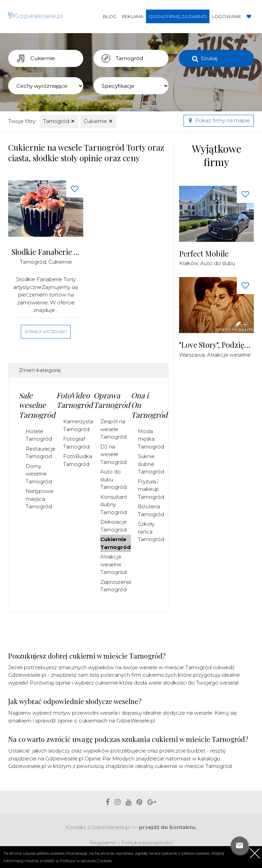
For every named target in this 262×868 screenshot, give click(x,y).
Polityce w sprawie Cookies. (86, 861)
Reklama (133, 16)
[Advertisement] (221, 402)
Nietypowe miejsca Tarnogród (40, 499)
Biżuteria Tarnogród (151, 510)
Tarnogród (59, 121)
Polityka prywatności (147, 843)
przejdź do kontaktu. (168, 827)
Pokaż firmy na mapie (219, 120)
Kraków (188, 263)
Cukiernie (98, 121)
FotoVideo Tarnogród (75, 400)
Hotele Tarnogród (39, 435)
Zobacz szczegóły (46, 332)
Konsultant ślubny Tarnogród (114, 505)
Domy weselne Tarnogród (39, 474)
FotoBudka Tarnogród (78, 460)
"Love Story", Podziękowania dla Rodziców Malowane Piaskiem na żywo (216, 345)
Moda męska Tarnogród (151, 439)
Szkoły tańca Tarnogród (151, 532)
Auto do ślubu (218, 263)
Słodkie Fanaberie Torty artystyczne (46, 252)
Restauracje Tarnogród (41, 453)
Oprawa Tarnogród (112, 400)
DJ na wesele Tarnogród (113, 454)
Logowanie (227, 16)
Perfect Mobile (204, 254)
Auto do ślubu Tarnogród (113, 479)
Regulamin (103, 843)
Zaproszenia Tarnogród (116, 586)
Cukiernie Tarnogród (115, 543)
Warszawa (192, 355)
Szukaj (209, 58)
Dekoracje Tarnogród (114, 526)
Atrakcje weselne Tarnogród (113, 564)
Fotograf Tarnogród (76, 443)
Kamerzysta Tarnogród (78, 425)
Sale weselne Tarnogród (37, 405)
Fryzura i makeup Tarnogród (151, 489)
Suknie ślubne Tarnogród (151, 464)
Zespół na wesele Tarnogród (113, 429)
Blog (110, 16)
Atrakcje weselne (229, 355)
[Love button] (75, 189)
